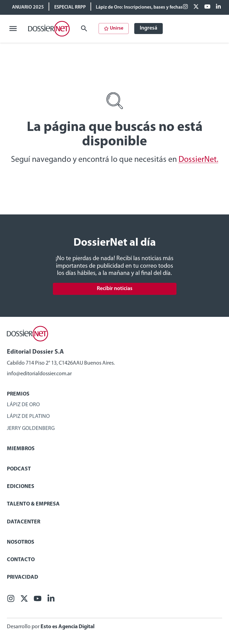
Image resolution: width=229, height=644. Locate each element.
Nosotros (21, 542)
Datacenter (24, 522)
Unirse (114, 28)
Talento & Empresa (33, 504)
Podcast (19, 469)
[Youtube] (207, 7)
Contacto (21, 560)
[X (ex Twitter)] (196, 7)
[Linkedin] (218, 7)
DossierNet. (198, 160)
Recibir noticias (115, 289)
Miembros (21, 449)
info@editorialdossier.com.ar (39, 374)
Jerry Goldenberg (31, 429)
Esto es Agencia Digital (67, 627)
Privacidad (22, 577)
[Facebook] (185, 7)
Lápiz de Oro (23, 405)
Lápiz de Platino (28, 417)
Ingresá (148, 28)
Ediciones (21, 487)
